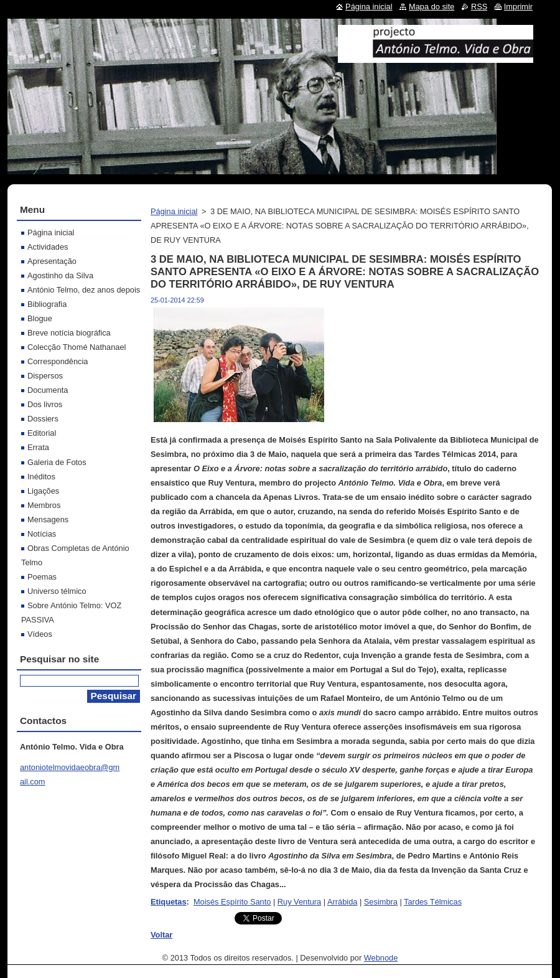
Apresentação (52, 261)
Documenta (48, 390)
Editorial (42, 433)
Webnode (381, 958)
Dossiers (43, 419)
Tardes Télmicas (433, 902)
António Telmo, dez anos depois (84, 290)
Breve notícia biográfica (69, 333)
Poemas (42, 577)
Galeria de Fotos (57, 462)
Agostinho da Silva (60, 275)
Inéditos (41, 477)
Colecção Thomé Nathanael (77, 347)
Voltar (161, 935)
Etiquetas (169, 902)
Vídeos (40, 634)
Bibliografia (47, 304)
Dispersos (45, 376)
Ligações (43, 491)
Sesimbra (381, 902)
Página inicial (174, 211)
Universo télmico (57, 591)
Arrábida (342, 902)
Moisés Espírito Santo (232, 902)
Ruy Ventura (299, 902)
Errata (38, 447)
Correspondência (58, 361)
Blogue (40, 318)
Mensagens (48, 520)
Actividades (48, 247)
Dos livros (45, 404)
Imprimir (518, 7)
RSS (479, 7)
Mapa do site (432, 7)
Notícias (42, 534)
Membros (44, 505)
